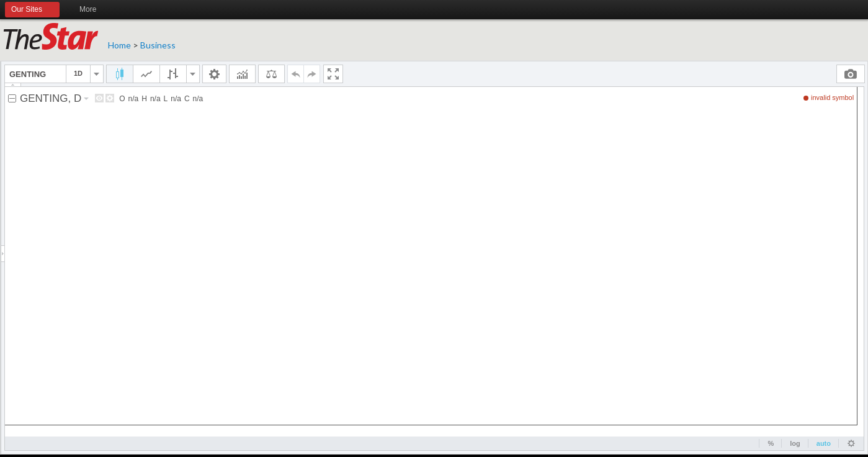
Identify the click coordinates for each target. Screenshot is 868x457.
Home (119, 45)
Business (158, 45)
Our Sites (32, 10)
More (93, 10)
